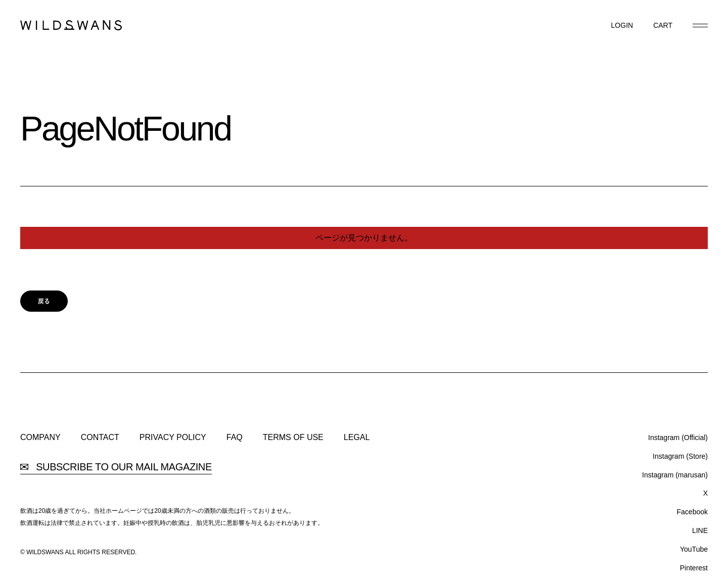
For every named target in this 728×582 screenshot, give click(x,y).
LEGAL (357, 438)
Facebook (692, 512)
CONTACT (100, 438)
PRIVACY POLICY (173, 438)
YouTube (694, 549)
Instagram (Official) (678, 438)
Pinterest (694, 568)
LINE (700, 530)
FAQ (235, 438)
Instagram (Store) (680, 456)
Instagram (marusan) (675, 475)
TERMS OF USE (293, 438)
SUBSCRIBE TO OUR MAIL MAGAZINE (116, 467)
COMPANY (40, 438)
